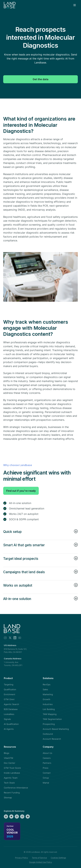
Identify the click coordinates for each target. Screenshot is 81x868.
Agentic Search (11, 704)
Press (46, 768)
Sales (45, 689)
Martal (46, 783)
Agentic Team (11, 778)
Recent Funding (12, 793)
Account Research (52, 739)
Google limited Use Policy (41, 862)
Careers (47, 758)
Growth (47, 699)
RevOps (47, 684)
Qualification (10, 689)
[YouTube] (20, 638)
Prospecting (49, 724)
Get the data (40, 79)
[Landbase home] (10, 5)
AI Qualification (11, 724)
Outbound (48, 734)
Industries (48, 704)
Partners (47, 763)
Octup (46, 778)
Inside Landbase (12, 773)
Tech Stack (9, 783)
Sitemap (8, 798)
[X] (10, 638)
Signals (7, 719)
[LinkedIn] (15, 638)
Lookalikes (9, 714)
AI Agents (9, 729)
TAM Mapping (50, 714)
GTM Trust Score (12, 768)
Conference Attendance (16, 788)
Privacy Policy (22, 858)
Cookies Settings (58, 858)
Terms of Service (39, 858)
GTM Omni (9, 699)
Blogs (7, 753)
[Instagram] (5, 638)
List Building (49, 709)
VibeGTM (8, 758)
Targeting (9, 684)
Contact (47, 773)
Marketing (48, 694)
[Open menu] (75, 5)
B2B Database (11, 709)
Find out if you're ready (21, 491)
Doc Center (10, 763)
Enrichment (10, 694)
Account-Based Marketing (56, 729)
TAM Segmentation (52, 719)
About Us (47, 753)
